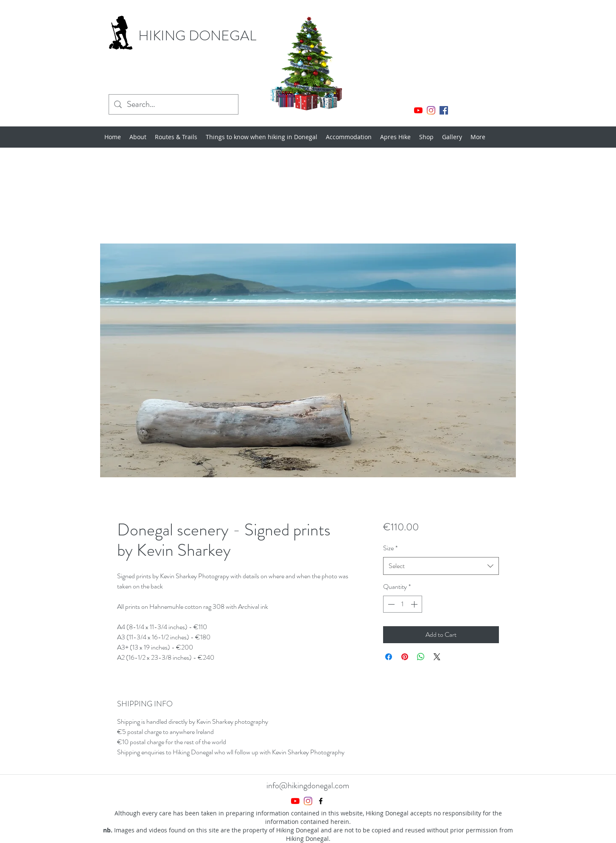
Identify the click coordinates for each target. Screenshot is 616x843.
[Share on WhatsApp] (421, 657)
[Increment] (415, 604)
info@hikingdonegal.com (308, 786)
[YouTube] (418, 110)
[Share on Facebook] (389, 657)
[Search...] (174, 104)
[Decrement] (390, 604)
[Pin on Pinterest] (405, 657)
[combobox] (441, 566)
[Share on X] (437, 657)
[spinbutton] (403, 604)
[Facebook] (444, 110)
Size (390, 548)
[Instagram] (431, 110)
